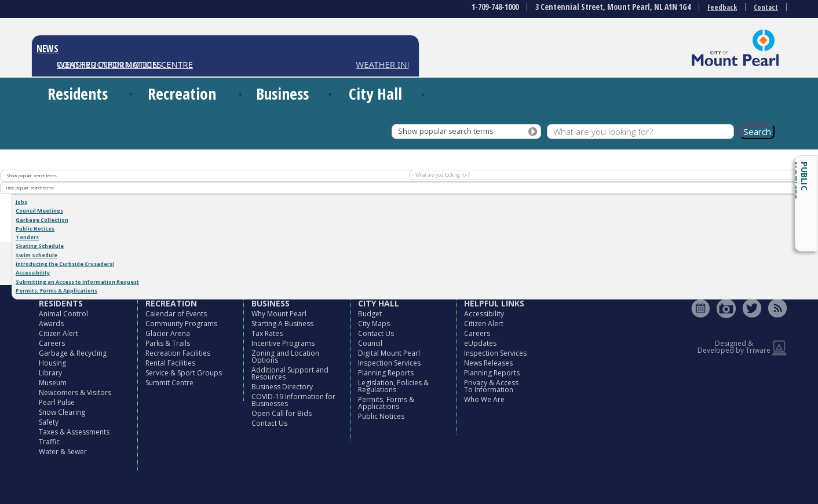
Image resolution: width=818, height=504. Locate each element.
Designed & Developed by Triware (734, 347)
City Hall (375, 94)
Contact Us (269, 423)
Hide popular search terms (30, 188)
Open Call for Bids (282, 413)
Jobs (21, 202)
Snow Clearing (62, 412)
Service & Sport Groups (184, 373)
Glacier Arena (168, 333)
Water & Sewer (63, 452)
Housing (52, 363)
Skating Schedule (40, 246)
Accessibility (33, 273)
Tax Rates (267, 333)
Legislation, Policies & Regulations (393, 386)
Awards (51, 324)
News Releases (488, 363)
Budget (370, 314)
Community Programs (181, 324)
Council (370, 343)
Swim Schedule (36, 255)
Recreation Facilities (178, 353)
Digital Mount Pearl (389, 353)
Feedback (722, 7)
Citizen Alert (59, 333)
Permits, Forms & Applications (56, 291)
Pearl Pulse (57, 402)
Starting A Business (282, 324)
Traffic (49, 442)
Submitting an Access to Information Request (77, 282)
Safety (49, 422)
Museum (53, 383)
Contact (766, 7)
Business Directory (282, 387)
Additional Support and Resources (290, 373)
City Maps (374, 324)
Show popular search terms (445, 131)
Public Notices (799, 180)
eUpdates (480, 343)
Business (282, 94)
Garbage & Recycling (73, 353)
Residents (78, 94)
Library (50, 373)
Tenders (27, 237)
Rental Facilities (170, 363)
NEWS (48, 49)
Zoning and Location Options (285, 357)
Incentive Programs (283, 343)
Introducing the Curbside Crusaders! (65, 264)
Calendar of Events (176, 314)
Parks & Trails (168, 343)
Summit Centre (169, 383)
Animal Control (63, 314)
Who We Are (484, 399)
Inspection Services (389, 363)
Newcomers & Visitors (75, 392)
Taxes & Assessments (74, 432)
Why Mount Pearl (279, 314)
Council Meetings (39, 211)
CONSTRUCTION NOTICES (109, 64)
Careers (52, 343)
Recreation (182, 94)
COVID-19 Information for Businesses (293, 400)
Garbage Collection (42, 220)
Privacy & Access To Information (491, 386)
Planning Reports (386, 373)
